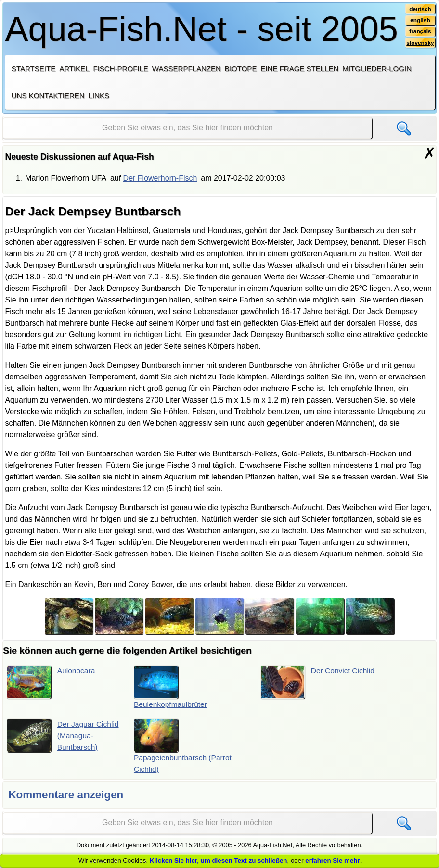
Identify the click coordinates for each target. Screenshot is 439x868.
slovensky (420, 44)
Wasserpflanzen (187, 69)
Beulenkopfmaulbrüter (172, 687)
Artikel (74, 69)
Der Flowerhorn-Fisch (160, 178)
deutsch (420, 9)
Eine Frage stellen (299, 69)
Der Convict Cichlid (319, 682)
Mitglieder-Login (377, 69)
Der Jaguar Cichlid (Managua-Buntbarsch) (64, 736)
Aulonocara (52, 682)
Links (99, 95)
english (420, 21)
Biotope (241, 69)
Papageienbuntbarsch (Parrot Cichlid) (184, 746)
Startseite (33, 69)
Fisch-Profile (120, 69)
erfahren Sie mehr (332, 861)
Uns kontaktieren (48, 95)
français (420, 32)
